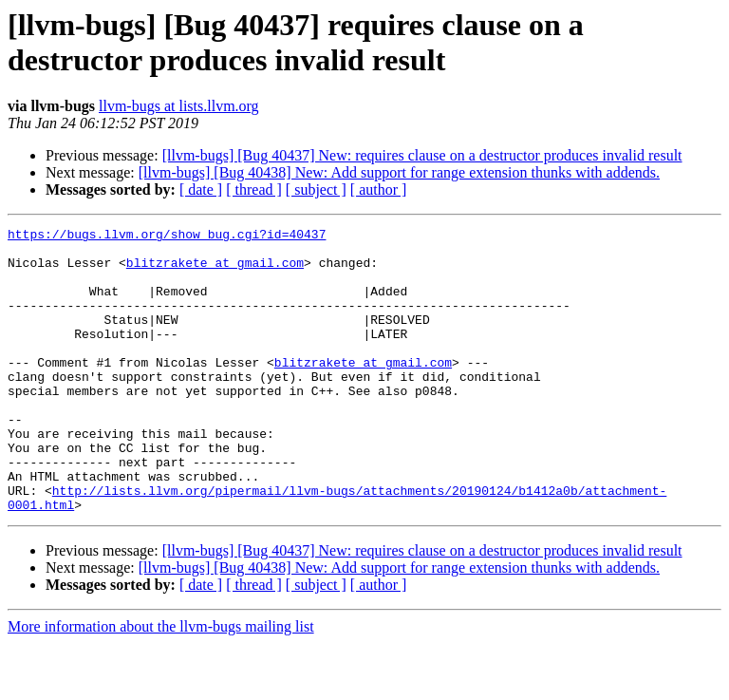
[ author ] (379, 189)
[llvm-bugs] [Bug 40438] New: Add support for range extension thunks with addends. (399, 172)
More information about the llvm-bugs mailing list (161, 683)
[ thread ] (254, 189)
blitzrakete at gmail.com (215, 271)
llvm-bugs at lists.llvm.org (179, 106)
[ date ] (201, 189)
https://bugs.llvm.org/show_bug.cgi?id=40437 (167, 236)
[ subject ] (316, 189)
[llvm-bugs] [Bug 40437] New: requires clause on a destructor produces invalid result (422, 155)
